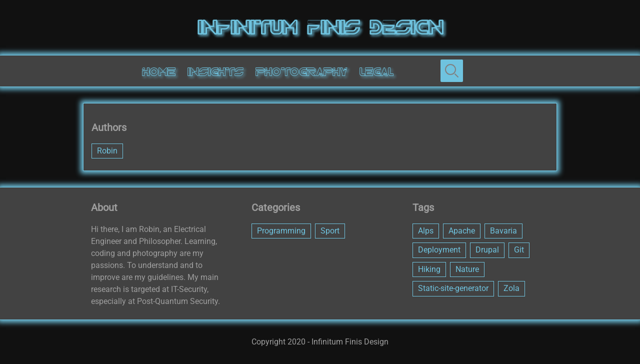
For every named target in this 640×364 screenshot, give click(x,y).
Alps (426, 231)
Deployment (439, 250)
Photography (301, 72)
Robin (107, 151)
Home (159, 72)
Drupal (487, 250)
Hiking (429, 269)
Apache (462, 231)
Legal (376, 72)
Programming (281, 231)
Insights (215, 72)
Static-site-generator (453, 288)
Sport (330, 231)
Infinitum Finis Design (320, 27)
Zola (511, 288)
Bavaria (503, 231)
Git (519, 250)
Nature (467, 269)
